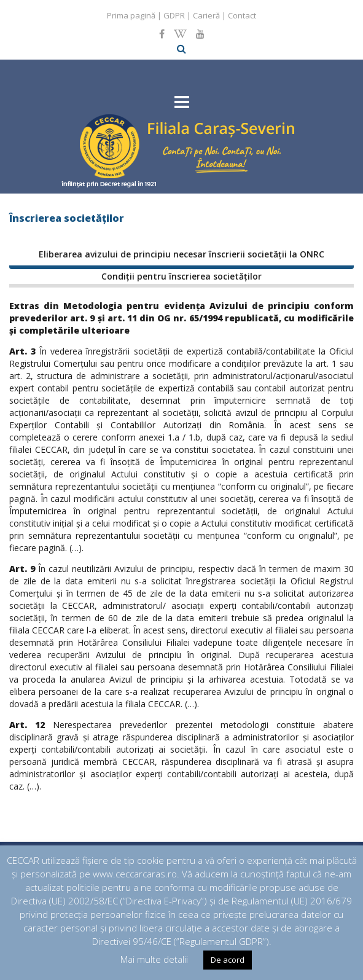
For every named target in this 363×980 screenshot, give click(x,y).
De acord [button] (228, 960)
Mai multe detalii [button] (154, 959)
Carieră (206, 15)
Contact (242, 15)
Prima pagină (131, 15)
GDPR (174, 15)
